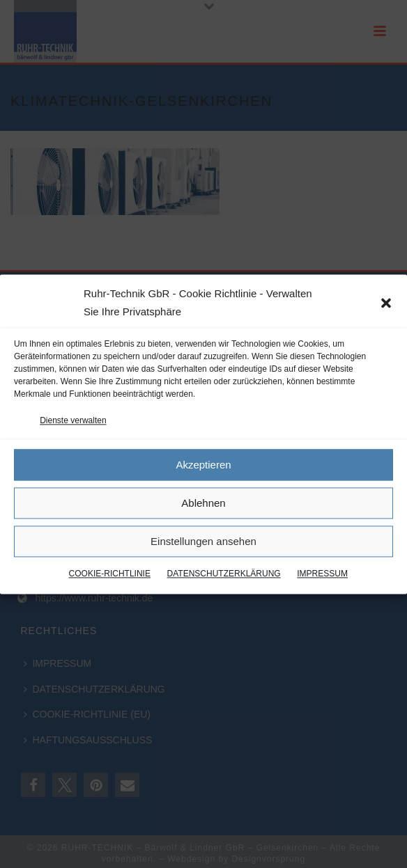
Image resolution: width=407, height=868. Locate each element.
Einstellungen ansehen (203, 541)
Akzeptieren (203, 465)
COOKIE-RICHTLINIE (110, 574)
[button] (386, 303)
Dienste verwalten (73, 420)
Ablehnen (203, 503)
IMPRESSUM (322, 574)
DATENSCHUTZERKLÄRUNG (224, 574)
